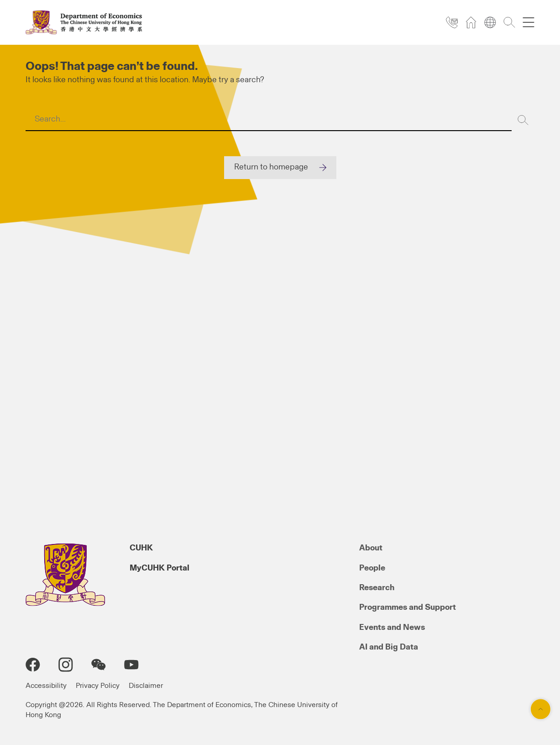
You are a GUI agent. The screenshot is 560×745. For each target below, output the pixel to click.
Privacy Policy (98, 686)
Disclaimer (146, 686)
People (372, 568)
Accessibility (46, 686)
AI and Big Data (389, 647)
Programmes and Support (408, 608)
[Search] (523, 120)
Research (377, 588)
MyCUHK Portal (160, 568)
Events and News (392, 628)
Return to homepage (271, 167)
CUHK (141, 548)
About (371, 548)
